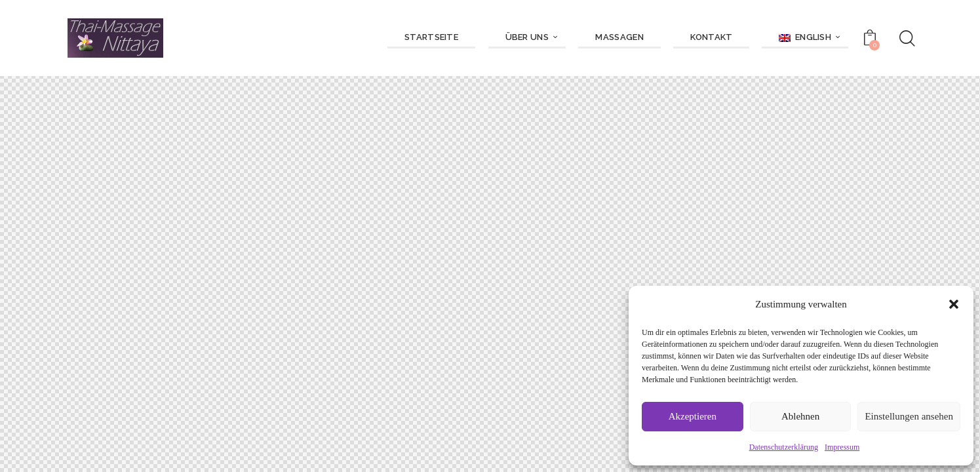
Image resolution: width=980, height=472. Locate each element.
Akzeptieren (693, 416)
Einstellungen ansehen (909, 416)
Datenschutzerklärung (784, 447)
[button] (954, 304)
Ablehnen (800, 416)
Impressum (842, 447)
